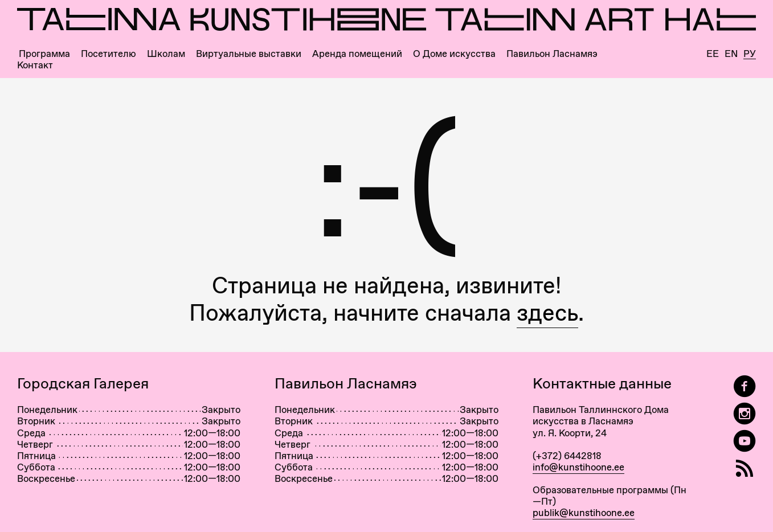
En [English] (731, 54)
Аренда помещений (357, 54)
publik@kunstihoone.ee (584, 513)
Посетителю (109, 54)
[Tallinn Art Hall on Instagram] (745, 414)
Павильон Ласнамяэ (552, 54)
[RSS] (745, 468)
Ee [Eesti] (713, 54)
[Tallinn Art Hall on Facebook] (745, 386)
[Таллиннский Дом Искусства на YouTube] (745, 441)
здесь (547, 312)
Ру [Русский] (750, 54)
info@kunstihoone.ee (578, 467)
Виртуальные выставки (249, 54)
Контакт (35, 65)
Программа (44, 54)
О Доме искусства (454, 54)
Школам (166, 54)
